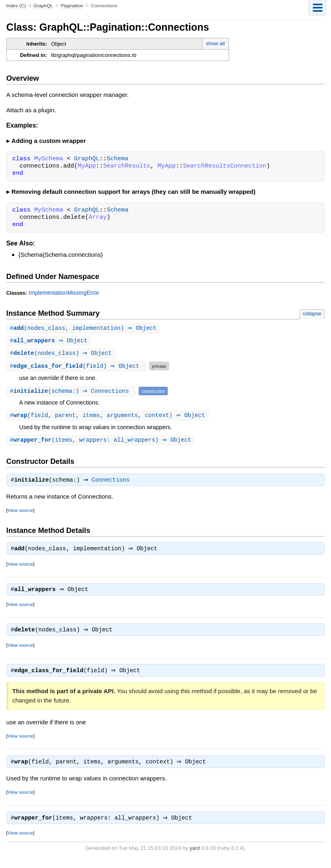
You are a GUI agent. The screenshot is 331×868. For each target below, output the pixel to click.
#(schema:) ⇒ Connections (72, 392)
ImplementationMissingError (64, 293)
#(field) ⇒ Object (78, 367)
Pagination (72, 6)
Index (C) (16, 6)
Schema (118, 159)
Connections (113, 483)
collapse (312, 313)
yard (195, 856)
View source (20, 513)
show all (215, 43)
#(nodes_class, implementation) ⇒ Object (84, 328)
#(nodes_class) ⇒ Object (62, 354)
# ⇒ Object (50, 341)
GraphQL (43, 6)
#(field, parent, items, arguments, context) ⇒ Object (109, 417)
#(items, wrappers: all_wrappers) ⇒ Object (102, 442)
